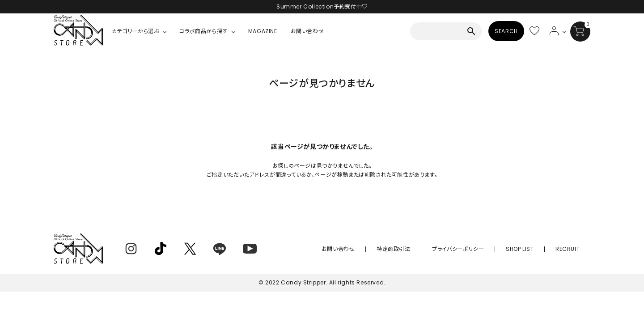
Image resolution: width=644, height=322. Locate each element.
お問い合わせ (307, 31)
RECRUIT (572, 249)
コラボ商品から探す (203, 31)
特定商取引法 (424, 249)
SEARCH (506, 31)
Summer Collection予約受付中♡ (322, 6)
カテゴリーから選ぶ (135, 31)
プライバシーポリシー (480, 249)
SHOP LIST (533, 249)
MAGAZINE (263, 31)
